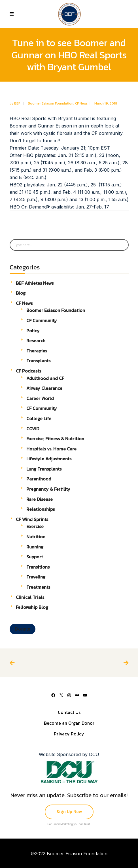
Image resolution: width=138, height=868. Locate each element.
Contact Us (69, 712)
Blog (21, 293)
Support (35, 557)
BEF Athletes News (35, 283)
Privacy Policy (69, 734)
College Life (39, 418)
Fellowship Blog (32, 607)
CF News (81, 103)
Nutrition (36, 537)
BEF (18, 103)
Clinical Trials (30, 597)
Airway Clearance (44, 388)
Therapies (37, 351)
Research (36, 341)
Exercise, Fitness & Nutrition (55, 439)
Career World (40, 398)
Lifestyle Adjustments (49, 459)
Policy (33, 331)
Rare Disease (40, 499)
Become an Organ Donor (69, 723)
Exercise (35, 526)
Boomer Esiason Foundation (51, 103)
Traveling (36, 577)
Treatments (38, 587)
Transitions (38, 567)
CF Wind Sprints (32, 519)
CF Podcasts (28, 371)
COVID (33, 429)
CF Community (42, 320)
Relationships (41, 509)
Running (35, 547)
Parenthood (39, 479)
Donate (23, 629)
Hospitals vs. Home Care (51, 449)
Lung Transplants (44, 469)
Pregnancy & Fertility (48, 489)
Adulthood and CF (45, 378)
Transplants (38, 361)
